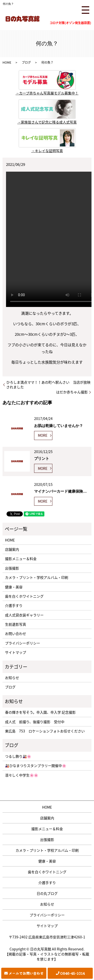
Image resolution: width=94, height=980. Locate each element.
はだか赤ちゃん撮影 (72, 392)
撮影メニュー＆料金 (21, 559)
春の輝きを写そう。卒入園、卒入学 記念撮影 (40, 712)
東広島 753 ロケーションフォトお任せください (45, 731)
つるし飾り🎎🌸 (18, 756)
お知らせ (12, 678)
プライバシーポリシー (23, 643)
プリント (42, 458)
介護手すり (14, 605)
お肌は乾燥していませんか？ (59, 426)
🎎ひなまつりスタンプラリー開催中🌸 (36, 766)
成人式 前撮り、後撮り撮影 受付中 (35, 722)
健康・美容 (14, 587)
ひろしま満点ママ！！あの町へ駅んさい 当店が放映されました (48, 385)
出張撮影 (12, 568)
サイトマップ (16, 652)
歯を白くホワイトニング (24, 596)
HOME (7, 62)
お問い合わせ (16, 633)
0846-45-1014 (72, 973)
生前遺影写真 (16, 624)
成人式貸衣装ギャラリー (24, 615)
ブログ (26, 62)
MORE (43, 435)
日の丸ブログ (47, 893)
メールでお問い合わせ (26, 973)
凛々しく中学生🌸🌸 (22, 775)
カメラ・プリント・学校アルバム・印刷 (37, 577)
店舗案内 (12, 549)
